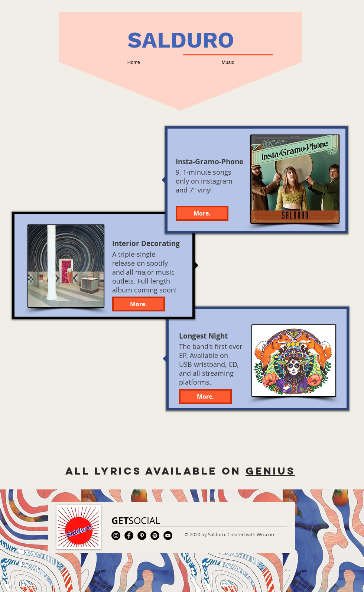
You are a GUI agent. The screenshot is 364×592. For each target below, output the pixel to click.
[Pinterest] (142, 536)
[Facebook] (129, 536)
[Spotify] (155, 536)
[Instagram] (116, 536)
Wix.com (266, 534)
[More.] (205, 397)
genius (270, 471)
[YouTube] (168, 536)
